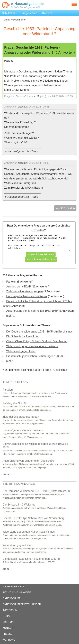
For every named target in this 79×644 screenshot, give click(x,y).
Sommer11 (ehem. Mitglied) (31, 96)
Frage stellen (29, 13)
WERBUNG (9, 640)
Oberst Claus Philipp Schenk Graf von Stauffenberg (37, 341)
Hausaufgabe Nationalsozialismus (27, 296)
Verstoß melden (65, 208)
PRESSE (7, 634)
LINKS (6, 616)
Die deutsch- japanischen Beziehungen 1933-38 (35, 356)
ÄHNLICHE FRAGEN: (16, 382)
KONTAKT (8, 628)
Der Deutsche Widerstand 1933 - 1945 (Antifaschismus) (40, 332)
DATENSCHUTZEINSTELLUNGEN (22, 604)
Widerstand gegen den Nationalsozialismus (32, 346)
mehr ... (11, 316)
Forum (6, 20)
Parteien (11, 282)
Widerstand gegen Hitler (21, 351)
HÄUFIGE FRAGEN (13, 586)
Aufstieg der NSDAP (19, 287)
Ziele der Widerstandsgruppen (24, 291)
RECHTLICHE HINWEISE (17, 592)
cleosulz (22, 107)
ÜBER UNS (9, 622)
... (7, 474)
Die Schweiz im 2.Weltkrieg (23, 336)
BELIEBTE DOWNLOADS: (19, 484)
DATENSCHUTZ (12, 598)
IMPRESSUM (10, 610)
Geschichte (60, 370)
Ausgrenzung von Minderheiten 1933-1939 (32, 311)
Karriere (47, 13)
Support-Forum (42, 370)
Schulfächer (9, 13)
